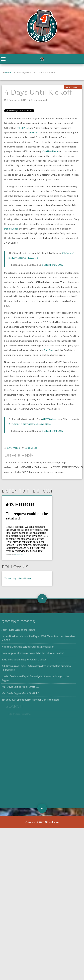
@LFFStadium (49, 419)
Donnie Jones (11, 229)
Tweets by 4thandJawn (18, 578)
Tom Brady (49, 350)
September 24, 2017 (53, 431)
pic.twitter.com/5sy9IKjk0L (37, 424)
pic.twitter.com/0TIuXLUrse (23, 258)
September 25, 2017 (53, 265)
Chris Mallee (13, 448)
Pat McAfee (23, 128)
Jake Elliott (34, 133)
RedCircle (19, 554)
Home (8, 72)
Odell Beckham (50, 151)
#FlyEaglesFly (69, 253)
